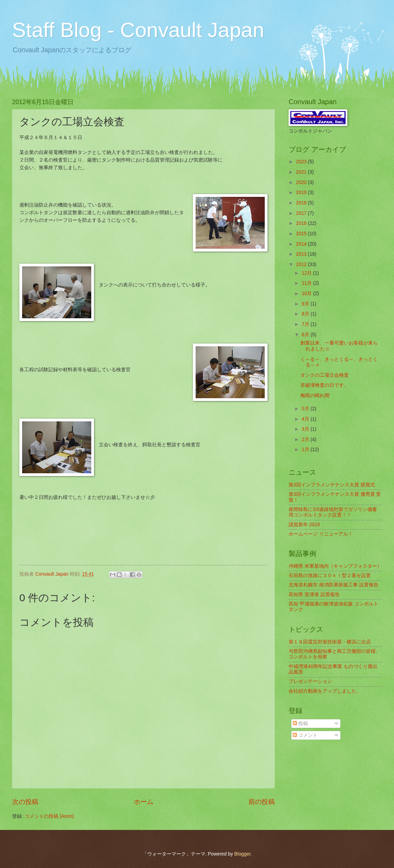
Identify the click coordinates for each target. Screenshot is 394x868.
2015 (302, 234)
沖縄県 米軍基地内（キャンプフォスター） (335, 566)
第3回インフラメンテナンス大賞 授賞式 (332, 485)
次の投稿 (25, 802)
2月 (306, 440)
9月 (306, 304)
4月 (306, 419)
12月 (307, 273)
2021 (302, 172)
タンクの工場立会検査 (325, 375)
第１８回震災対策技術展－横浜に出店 (330, 642)
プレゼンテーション (310, 681)
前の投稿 (262, 802)
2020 (302, 182)
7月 (306, 324)
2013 (302, 254)
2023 (302, 162)
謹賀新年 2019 (304, 525)
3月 (306, 429)
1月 (306, 450)
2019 (302, 193)
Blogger (242, 854)
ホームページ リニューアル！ (321, 534)
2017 (302, 213)
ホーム (144, 802)
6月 (306, 335)
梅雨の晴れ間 (315, 396)
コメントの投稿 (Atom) (49, 816)
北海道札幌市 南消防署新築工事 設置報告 (334, 585)
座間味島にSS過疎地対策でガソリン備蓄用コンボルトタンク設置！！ (333, 512)
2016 (302, 223)
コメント (305, 735)
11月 (307, 283)
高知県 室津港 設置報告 (314, 595)
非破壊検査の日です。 (325, 385)
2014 (302, 244)
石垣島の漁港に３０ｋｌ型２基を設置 (330, 575)
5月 (306, 409)
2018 (302, 203)
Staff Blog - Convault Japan (138, 30)
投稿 (300, 724)
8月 (306, 314)
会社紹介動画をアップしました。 (325, 691)
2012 (302, 264)
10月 (307, 294)
